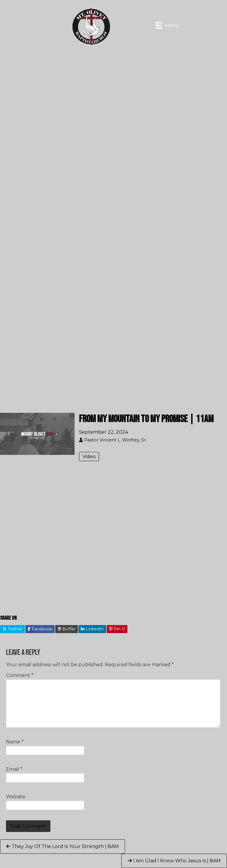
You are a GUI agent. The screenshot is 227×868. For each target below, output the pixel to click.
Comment (20, 675)
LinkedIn (92, 629)
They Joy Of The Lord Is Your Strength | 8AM (62, 846)
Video (89, 457)
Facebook (40, 629)
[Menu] (167, 25)
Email (14, 769)
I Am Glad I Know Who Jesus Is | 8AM (174, 861)
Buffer (67, 629)
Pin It (117, 629)
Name (15, 742)
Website (16, 797)
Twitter (12, 629)
